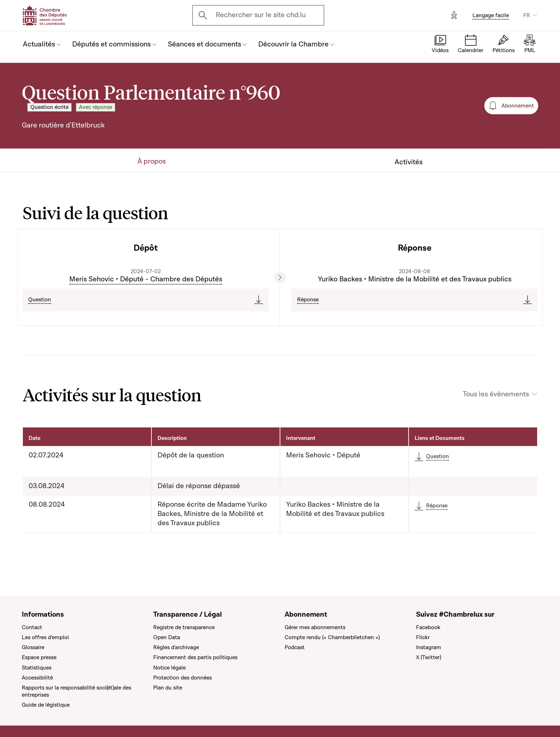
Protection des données (182, 678)
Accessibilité (37, 678)
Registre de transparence (184, 627)
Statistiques (37, 668)
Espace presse (39, 657)
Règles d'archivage (176, 647)
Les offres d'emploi (45, 637)
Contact (32, 627)
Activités (409, 162)
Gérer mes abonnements (315, 627)
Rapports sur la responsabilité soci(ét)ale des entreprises (76, 691)
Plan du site (168, 688)
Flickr (423, 637)
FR (527, 15)
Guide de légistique (46, 705)
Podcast (295, 647)
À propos (152, 162)
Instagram (429, 647)
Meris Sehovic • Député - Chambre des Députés (146, 279)
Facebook (428, 627)
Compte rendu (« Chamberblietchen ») (332, 637)
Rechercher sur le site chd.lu (261, 15)
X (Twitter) (429, 657)
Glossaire (33, 647)
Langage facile (491, 15)
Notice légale (169, 668)
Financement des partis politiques (195, 657)
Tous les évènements (496, 394)
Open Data (167, 637)
